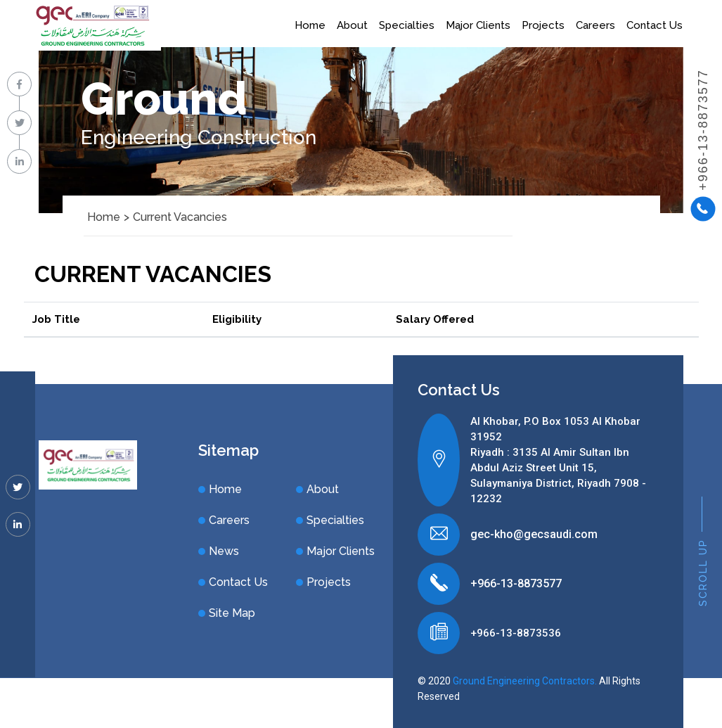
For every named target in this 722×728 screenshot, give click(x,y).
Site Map (232, 613)
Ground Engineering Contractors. (525, 681)
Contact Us (655, 25)
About (352, 25)
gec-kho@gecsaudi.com (534, 534)
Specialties (407, 25)
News (224, 551)
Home (310, 25)
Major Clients (478, 25)
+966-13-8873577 (516, 583)
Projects (543, 25)
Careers (595, 25)
